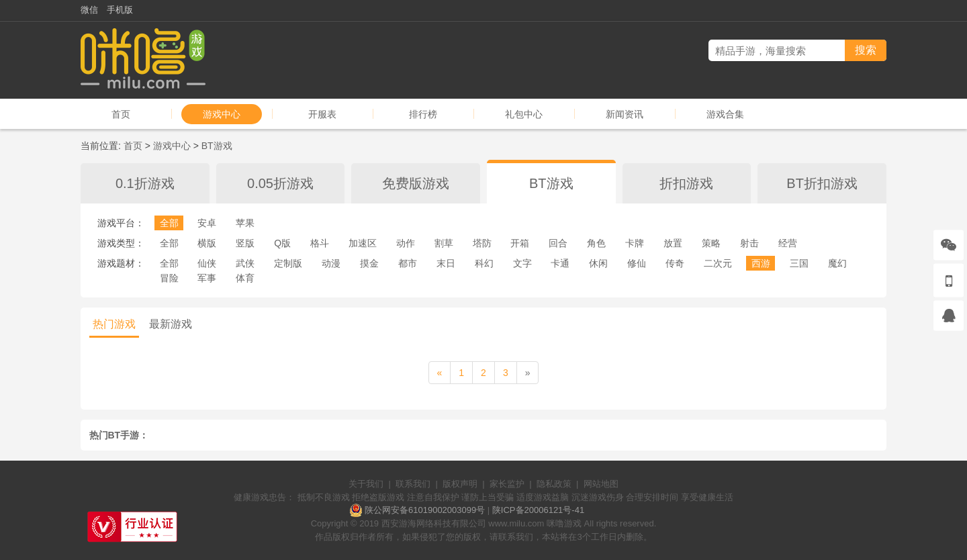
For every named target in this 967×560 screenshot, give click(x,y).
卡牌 (635, 243)
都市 (408, 263)
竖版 (245, 243)
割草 (444, 243)
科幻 (484, 263)
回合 (558, 243)
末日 (446, 263)
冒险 (169, 278)
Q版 (282, 243)
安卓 (207, 223)
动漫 (331, 263)
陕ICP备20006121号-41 (538, 510)
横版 (207, 243)
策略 (711, 243)
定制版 (288, 263)
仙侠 (207, 263)
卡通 (560, 263)
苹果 (245, 223)
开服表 (322, 114)
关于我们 (366, 484)
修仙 (637, 263)
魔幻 (837, 263)
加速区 (363, 243)
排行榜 (423, 114)
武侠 (245, 263)
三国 (799, 263)
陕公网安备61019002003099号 (425, 510)
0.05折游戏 (280, 183)
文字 (522, 263)
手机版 (120, 10)
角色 (596, 243)
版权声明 (460, 484)
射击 (749, 243)
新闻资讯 (625, 114)
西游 (761, 263)
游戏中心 (222, 114)
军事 (207, 278)
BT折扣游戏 (822, 183)
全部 (169, 223)
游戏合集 (725, 114)
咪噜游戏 (564, 523)
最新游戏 (171, 324)
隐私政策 (554, 484)
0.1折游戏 (145, 183)
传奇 (675, 263)
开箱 (520, 243)
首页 (121, 114)
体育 (245, 278)
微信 (89, 10)
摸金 (369, 263)
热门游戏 (114, 324)
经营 (788, 243)
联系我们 (413, 484)
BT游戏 (217, 146)
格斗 (320, 243)
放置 (673, 243)
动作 (406, 243)
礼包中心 (524, 114)
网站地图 (601, 484)
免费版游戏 (416, 183)
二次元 (718, 263)
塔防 (482, 243)
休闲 (598, 263)
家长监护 (507, 484)
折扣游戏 (686, 183)
